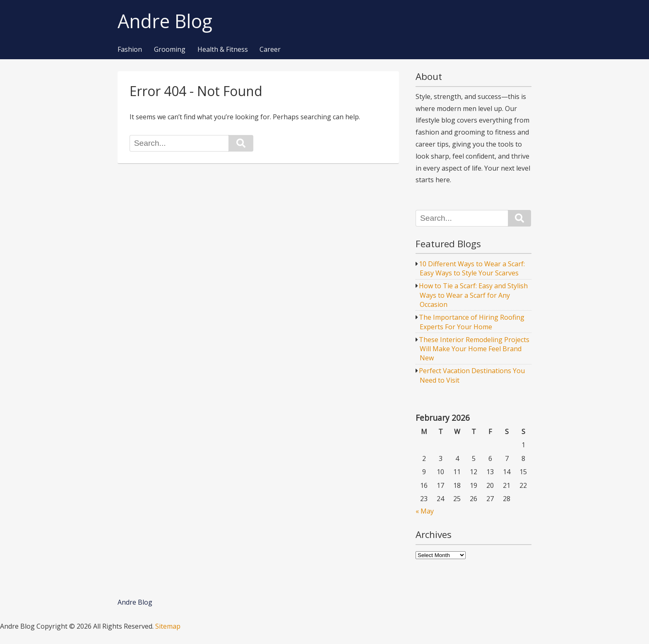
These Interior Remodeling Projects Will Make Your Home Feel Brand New (474, 349)
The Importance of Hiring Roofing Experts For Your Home (472, 322)
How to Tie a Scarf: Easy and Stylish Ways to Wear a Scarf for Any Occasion (473, 295)
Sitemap (168, 626)
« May (425, 511)
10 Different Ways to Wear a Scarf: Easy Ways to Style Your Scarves (472, 268)
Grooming (170, 50)
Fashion (130, 50)
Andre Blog (165, 21)
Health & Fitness (223, 50)
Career (270, 50)
